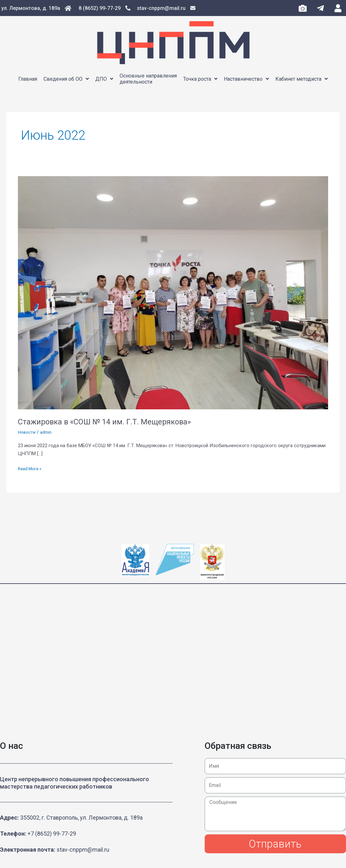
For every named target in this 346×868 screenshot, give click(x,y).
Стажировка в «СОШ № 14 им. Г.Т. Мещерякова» (112, 422)
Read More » (31, 468)
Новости (27, 432)
